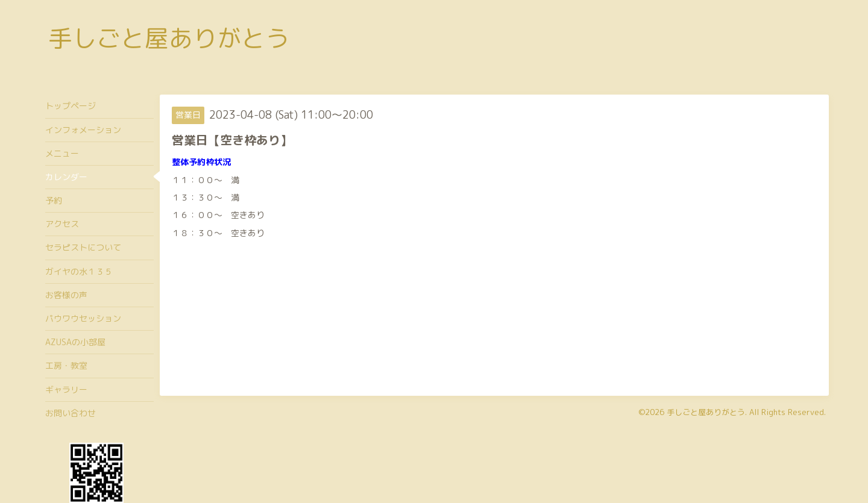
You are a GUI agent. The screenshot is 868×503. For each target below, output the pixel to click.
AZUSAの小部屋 (75, 342)
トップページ (71, 106)
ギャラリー (66, 389)
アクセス (62, 224)
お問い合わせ (71, 413)
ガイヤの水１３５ (79, 271)
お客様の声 (66, 295)
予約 (54, 200)
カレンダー (66, 177)
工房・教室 (66, 365)
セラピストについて (83, 247)
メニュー (62, 153)
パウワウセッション (83, 318)
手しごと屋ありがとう (169, 38)
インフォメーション (83, 130)
